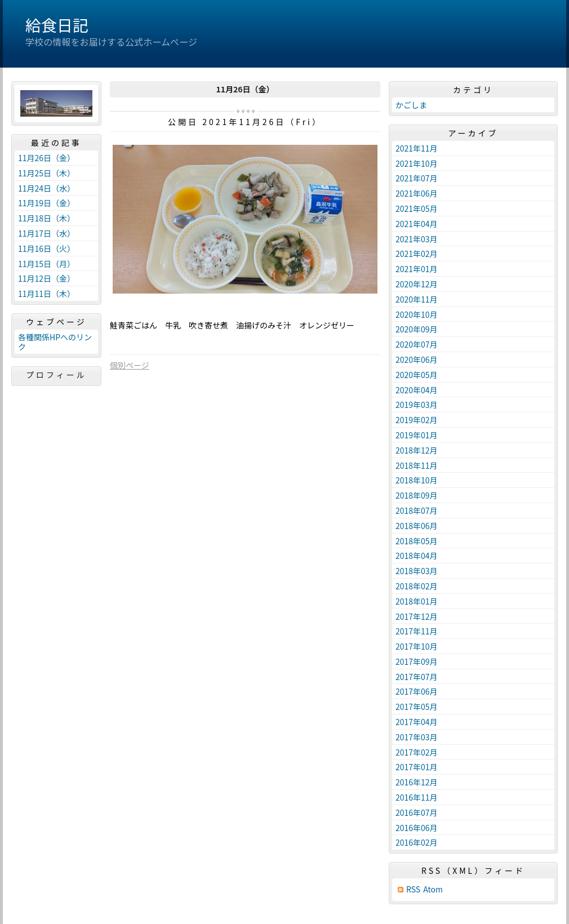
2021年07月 (417, 178)
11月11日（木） (46, 294)
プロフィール (56, 375)
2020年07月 (417, 344)
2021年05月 (417, 208)
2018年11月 (417, 465)
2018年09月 (417, 495)
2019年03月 (417, 405)
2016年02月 (417, 842)
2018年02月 (417, 586)
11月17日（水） (46, 233)
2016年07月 (417, 812)
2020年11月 (417, 299)
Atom (433, 889)
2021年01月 (417, 269)
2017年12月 (417, 616)
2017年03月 (417, 737)
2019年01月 (417, 435)
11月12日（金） (46, 278)
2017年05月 (417, 707)
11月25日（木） (46, 173)
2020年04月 (417, 390)
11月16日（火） (46, 248)
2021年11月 (417, 148)
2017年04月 (417, 722)
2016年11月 (417, 797)
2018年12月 (417, 450)
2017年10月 (417, 646)
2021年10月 (417, 163)
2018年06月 (417, 526)
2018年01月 (417, 601)
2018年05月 (417, 541)
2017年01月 (417, 767)
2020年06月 (417, 359)
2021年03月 (417, 239)
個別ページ (130, 365)
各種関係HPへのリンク (55, 342)
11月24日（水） (46, 188)
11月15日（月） (46, 264)
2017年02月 (417, 752)
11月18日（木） (46, 218)
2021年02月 (417, 254)
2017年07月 (417, 677)
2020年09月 (417, 329)
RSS (413, 889)
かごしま (411, 105)
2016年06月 (417, 828)
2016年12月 (417, 782)
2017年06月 (417, 691)
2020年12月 (417, 284)
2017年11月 (417, 631)
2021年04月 (417, 224)
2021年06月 (417, 193)
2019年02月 (417, 420)
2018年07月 (417, 510)
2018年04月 (417, 556)
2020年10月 (417, 314)
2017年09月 (417, 661)
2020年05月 (417, 375)
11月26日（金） (46, 158)
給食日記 (57, 25)
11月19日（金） (46, 203)
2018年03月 (417, 571)
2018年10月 (417, 480)
